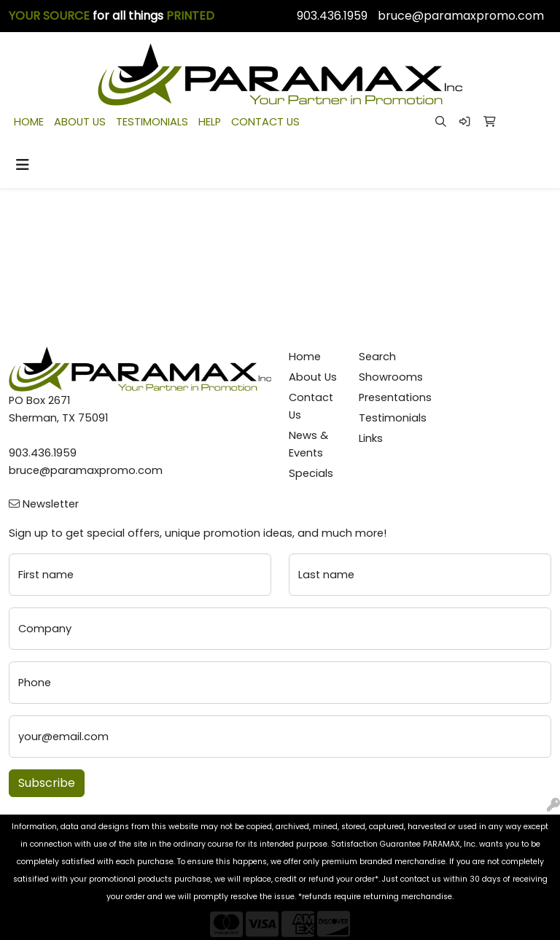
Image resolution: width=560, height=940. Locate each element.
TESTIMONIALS (152, 122)
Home (305, 357)
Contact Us (311, 406)
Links (371, 438)
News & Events (308, 444)
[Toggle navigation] (23, 165)
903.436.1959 (332, 16)
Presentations (385, 397)
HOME (29, 122)
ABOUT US (80, 122)
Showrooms (385, 377)
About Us (313, 377)
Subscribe (47, 783)
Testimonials (385, 418)
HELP (210, 122)
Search (377, 357)
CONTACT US (265, 122)
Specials (311, 473)
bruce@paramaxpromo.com (461, 16)
